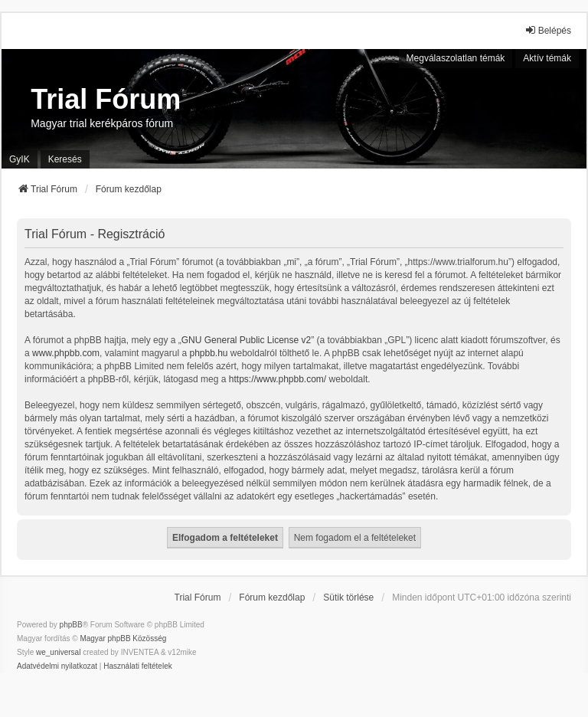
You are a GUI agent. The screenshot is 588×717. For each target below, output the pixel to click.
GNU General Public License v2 (246, 340)
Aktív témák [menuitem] (547, 58)
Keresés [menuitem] (65, 159)
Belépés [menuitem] (548, 30)
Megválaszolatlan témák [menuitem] (456, 58)
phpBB (71, 625)
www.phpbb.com (66, 353)
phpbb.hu (208, 353)
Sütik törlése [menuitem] (348, 597)
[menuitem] (57, 666)
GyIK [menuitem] (20, 159)
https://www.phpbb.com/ (278, 379)
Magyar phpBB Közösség (123, 638)
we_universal (58, 652)
